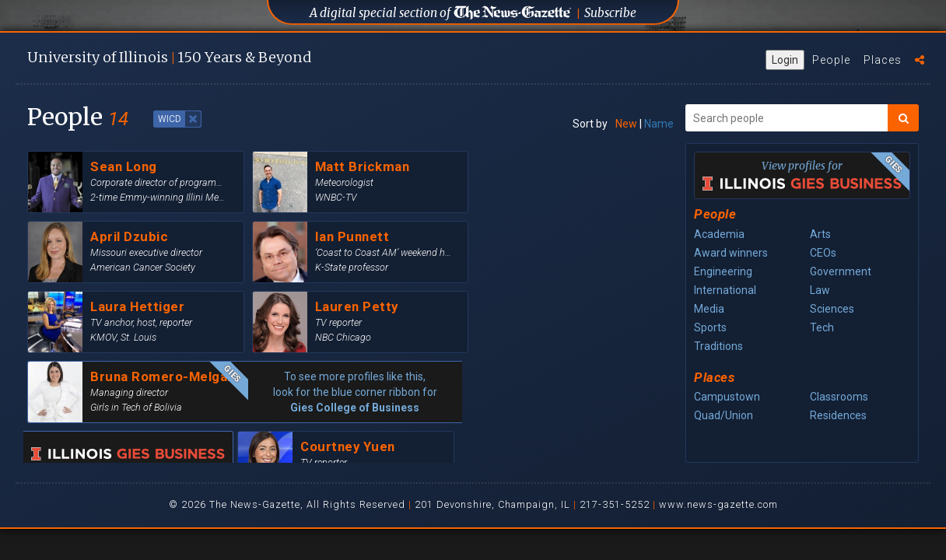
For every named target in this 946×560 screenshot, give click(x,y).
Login (785, 60)
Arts (820, 234)
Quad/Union (724, 415)
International (725, 290)
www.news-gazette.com (718, 504)
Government (841, 271)
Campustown (727, 397)
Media (709, 309)
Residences (838, 415)
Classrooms (839, 397)
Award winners (731, 253)
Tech (822, 327)
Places (883, 60)
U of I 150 (169, 57)
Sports (710, 327)
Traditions (718, 346)
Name (659, 124)
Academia (719, 234)
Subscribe (610, 13)
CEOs (823, 253)
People (831, 60)
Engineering (723, 271)
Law (820, 290)
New (626, 124)
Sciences (832, 309)
